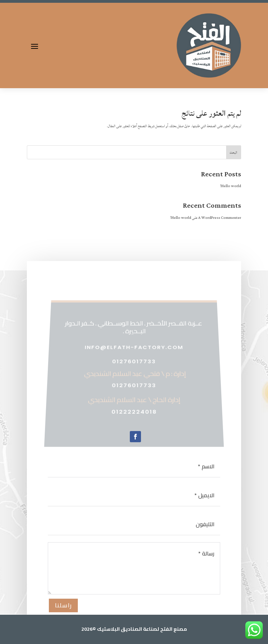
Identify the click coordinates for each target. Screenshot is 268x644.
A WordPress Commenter (220, 218)
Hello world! (231, 186)
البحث (233, 153)
